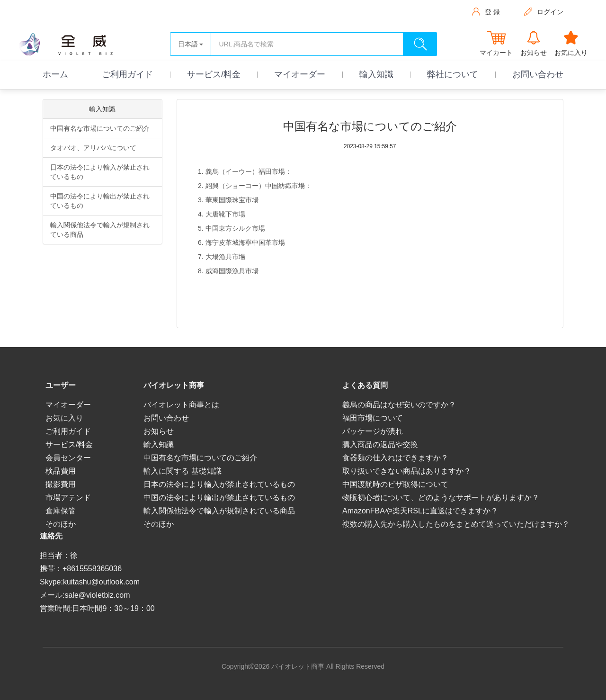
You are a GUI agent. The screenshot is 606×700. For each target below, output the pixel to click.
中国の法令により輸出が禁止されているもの (100, 201)
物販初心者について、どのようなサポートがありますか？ (441, 498)
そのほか (61, 524)
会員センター (68, 458)
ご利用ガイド (127, 74)
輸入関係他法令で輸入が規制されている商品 (100, 230)
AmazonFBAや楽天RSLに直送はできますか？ (420, 511)
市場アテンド (68, 498)
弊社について (453, 74)
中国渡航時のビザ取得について (395, 484)
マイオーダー (300, 74)
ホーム (55, 74)
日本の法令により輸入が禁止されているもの (100, 172)
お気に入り (64, 418)
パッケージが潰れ (373, 431)
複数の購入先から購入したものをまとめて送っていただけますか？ (456, 524)
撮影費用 (61, 484)
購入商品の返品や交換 (380, 444)
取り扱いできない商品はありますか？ (407, 471)
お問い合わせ (538, 74)
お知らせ (159, 431)
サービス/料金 (214, 74)
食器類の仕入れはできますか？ (395, 458)
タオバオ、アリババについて (93, 148)
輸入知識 (376, 74)
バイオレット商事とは (181, 405)
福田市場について (373, 418)
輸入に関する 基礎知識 (182, 471)
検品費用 (61, 471)
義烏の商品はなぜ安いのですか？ (399, 405)
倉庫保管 (61, 511)
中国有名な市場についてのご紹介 (100, 128)
